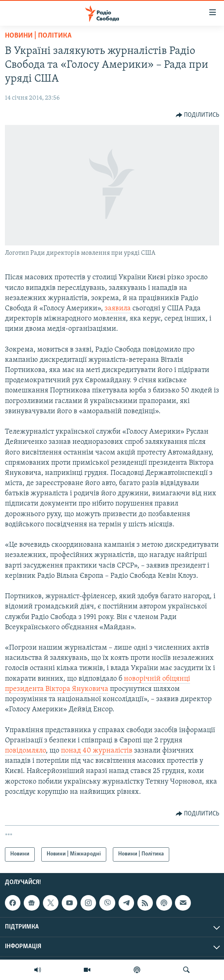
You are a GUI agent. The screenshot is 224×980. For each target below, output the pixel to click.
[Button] (198, 115)
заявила (118, 308)
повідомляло (25, 751)
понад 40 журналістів (97, 751)
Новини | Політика (38, 36)
